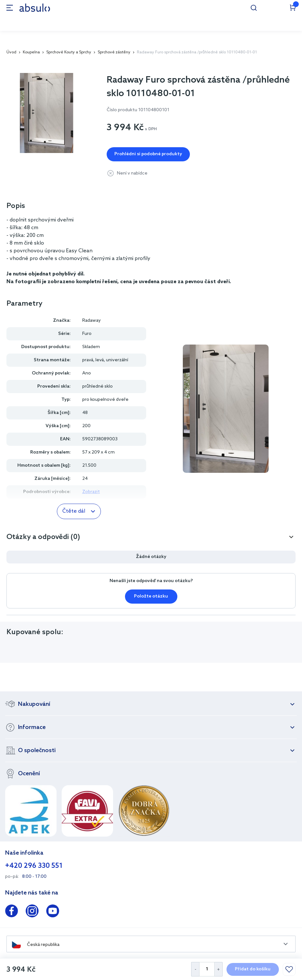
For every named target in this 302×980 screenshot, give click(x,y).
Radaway (92, 321)
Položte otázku (151, 596)
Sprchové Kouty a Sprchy (69, 52)
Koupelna (31, 52)
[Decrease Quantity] (195, 969)
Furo (87, 334)
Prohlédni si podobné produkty (148, 154)
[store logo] (35, 8)
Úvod (11, 52)
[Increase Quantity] (219, 969)
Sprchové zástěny (114, 52)
